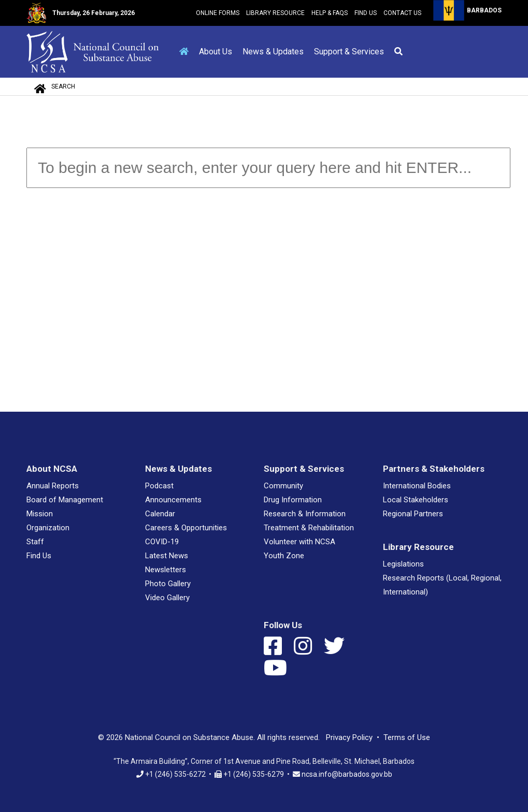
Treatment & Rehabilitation (309, 528)
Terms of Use (407, 737)
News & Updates (273, 52)
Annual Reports (53, 486)
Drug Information (293, 500)
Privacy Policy (349, 737)
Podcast (159, 486)
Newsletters (166, 570)
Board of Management (65, 500)
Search (63, 86)
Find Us (366, 13)
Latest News (167, 556)
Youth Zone (284, 556)
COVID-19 (162, 542)
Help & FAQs (330, 13)
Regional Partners (413, 514)
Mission (40, 514)
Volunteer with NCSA (299, 542)
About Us (216, 52)
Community (283, 486)
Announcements (173, 500)
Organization (48, 528)
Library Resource (275, 13)
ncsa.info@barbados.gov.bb (347, 774)
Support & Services (349, 52)
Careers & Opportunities (186, 528)
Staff (35, 542)
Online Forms (218, 13)
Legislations (403, 564)
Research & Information (305, 514)
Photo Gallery (168, 584)
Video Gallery (167, 598)
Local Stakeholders (416, 500)
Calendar (160, 514)
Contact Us (402, 13)
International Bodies (417, 486)
